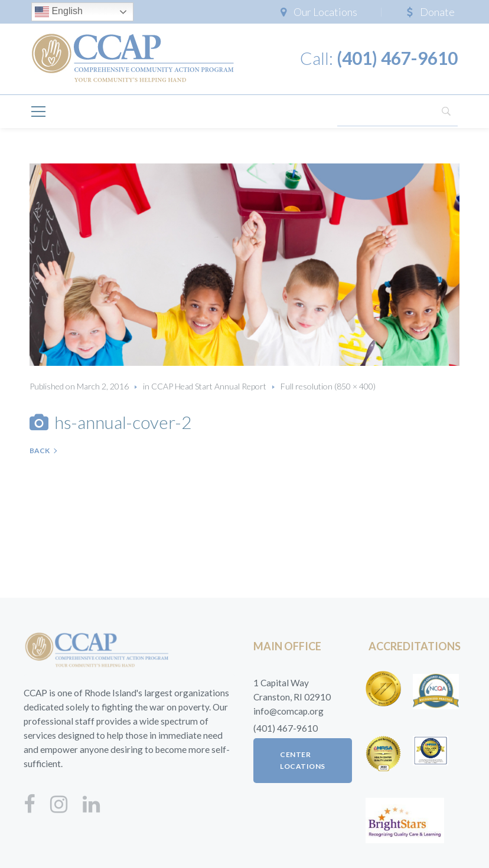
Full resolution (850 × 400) (328, 386)
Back (40, 451)
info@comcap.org (288, 711)
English (59, 12)
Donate (437, 12)
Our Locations (325, 12)
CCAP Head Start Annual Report (209, 386)
